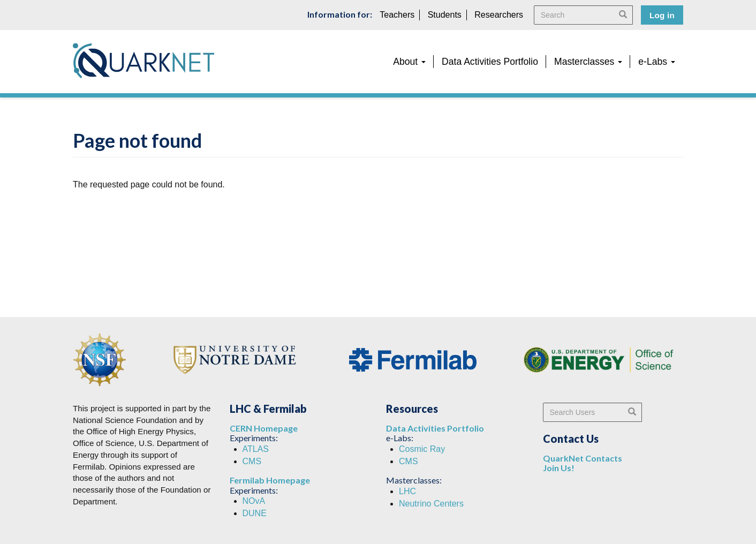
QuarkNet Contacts (583, 458)
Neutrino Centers (431, 504)
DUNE (255, 513)
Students (445, 15)
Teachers (397, 15)
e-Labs (657, 62)
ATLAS (256, 449)
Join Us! (559, 468)
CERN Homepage (264, 428)
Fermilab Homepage (270, 480)
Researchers (499, 15)
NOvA (254, 501)
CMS (252, 461)
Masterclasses (588, 62)
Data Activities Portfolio (490, 62)
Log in (662, 15)
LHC (407, 491)
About (409, 62)
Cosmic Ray (422, 449)
